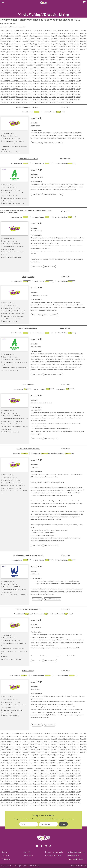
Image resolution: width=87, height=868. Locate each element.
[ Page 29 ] (25, 36)
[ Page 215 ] (61, 81)
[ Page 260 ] (20, 94)
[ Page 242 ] (36, 89)
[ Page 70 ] (61, 44)
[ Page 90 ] (32, 49)
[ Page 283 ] (44, 100)
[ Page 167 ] (77, 68)
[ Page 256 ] (69, 92)
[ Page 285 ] (61, 100)
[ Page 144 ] (53, 62)
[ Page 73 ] (83, 44)
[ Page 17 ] (25, 33)
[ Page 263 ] (44, 94)
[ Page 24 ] (76, 33)
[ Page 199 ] (12, 78)
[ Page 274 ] (53, 97)
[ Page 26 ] (3, 36)
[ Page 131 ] (28, 60)
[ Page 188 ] (4, 76)
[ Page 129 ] (12, 60)
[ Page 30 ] (32, 36)
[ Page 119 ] (12, 57)
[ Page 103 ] (43, 52)
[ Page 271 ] (28, 97)
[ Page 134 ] (53, 60)
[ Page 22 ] (61, 33)
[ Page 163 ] (44, 68)
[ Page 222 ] (36, 84)
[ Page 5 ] (28, 31)
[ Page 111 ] (28, 54)
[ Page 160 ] (20, 68)
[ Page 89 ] (25, 49)
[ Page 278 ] (4, 100)
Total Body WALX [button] (51, 315)
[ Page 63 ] (11, 44)
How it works (28, 856)
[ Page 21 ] (54, 33)
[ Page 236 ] (69, 86)
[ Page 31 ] (40, 36)
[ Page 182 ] (36, 73)
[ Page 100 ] (18, 52)
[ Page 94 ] (61, 49)
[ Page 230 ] (20, 86)
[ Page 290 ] (20, 102)
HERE (77, 20)
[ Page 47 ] (69, 39)
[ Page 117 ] (77, 54)
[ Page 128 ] (4, 60)
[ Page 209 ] (12, 81)
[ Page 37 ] (83, 36)
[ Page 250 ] (20, 92)
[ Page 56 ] (47, 41)
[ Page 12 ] (75, 31)
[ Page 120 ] (20, 57)
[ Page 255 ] (61, 92)
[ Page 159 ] (12, 68)
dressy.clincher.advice (14, 257)
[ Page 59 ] (69, 41)
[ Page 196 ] (69, 76)
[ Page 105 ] (59, 52)
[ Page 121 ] (28, 57)
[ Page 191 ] (28, 76)
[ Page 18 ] (32, 33)
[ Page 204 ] (53, 78)
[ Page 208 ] (4, 81)
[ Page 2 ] (9, 31)
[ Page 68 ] (47, 44)
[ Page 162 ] (36, 68)
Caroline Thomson (37, 177)
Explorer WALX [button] (50, 661)
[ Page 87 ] (11, 49)
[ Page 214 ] (53, 81)
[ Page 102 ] (35, 52)
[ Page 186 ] (69, 73)
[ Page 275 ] (61, 97)
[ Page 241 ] (28, 89)
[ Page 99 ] (11, 52)
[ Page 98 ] (3, 52)
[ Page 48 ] (76, 39)
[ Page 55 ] (40, 41)
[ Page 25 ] (83, 33)
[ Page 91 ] (40, 49)
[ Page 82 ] (61, 47)
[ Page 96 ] (76, 49)
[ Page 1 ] (3, 31)
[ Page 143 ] (44, 62)
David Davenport (36, 231)
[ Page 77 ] (25, 47)
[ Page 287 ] (77, 100)
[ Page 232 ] (36, 86)
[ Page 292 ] (36, 102)
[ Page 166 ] (69, 68)
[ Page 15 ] (11, 33)
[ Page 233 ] (44, 86)
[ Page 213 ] (44, 81)
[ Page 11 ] (68, 31)
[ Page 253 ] (44, 92)
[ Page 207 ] (77, 78)
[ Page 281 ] (28, 100)
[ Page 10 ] (61, 31)
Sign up (63, 824)
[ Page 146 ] (69, 62)
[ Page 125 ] (61, 57)
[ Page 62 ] (3, 44)
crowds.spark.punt (13, 716)
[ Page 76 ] (18, 47)
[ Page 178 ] (4, 73)
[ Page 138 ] (4, 62)
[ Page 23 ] (69, 33)
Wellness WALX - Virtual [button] (53, 143)
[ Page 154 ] (53, 65)
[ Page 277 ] (77, 97)
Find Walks (6, 859)
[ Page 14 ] (3, 33)
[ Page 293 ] (44, 102)
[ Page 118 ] (4, 57)
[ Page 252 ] (36, 92)
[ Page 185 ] (61, 73)
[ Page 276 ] (69, 97)
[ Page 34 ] (61, 36)
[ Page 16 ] (18, 33)
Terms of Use (24, 866)
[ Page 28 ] (18, 36)
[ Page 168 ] (4, 70)
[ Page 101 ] (26, 52)
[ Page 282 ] (36, 100)
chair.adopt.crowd (13, 432)
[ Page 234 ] (53, 86)
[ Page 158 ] (4, 68)
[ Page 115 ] (61, 54)
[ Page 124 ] (53, 57)
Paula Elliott (35, 467)
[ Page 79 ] (40, 47)
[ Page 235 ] (61, 86)
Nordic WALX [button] (49, 266)
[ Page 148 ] (4, 65)
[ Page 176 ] (69, 70)
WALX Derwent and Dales (39, 295)
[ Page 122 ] (36, 57)
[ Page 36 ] (76, 36)
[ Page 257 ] (77, 92)
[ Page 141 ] (28, 62)
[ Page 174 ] (53, 70)
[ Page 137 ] (77, 60)
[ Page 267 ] (77, 94)
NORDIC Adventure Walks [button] (53, 194)
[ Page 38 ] (3, 39)
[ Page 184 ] (53, 73)
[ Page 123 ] (44, 57)
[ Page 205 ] (61, 78)
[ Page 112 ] (36, 54)
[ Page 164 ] (53, 68)
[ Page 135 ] (61, 60)
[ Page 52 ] (18, 41)
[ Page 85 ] (83, 47)
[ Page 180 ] (20, 73)
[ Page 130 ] (20, 60)
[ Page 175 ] (61, 70)
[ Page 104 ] (51, 52)
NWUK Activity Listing (75, 859)
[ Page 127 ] (77, 57)
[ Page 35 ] (69, 36)
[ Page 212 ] (36, 81)
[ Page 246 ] (69, 89)
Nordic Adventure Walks (54, 852)
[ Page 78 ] (32, 47)
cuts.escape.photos (14, 152)
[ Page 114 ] (53, 54)
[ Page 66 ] (32, 44)
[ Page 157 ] (77, 65)
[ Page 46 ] (61, 39)
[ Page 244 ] (53, 89)
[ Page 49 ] (83, 39)
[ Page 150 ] (21, 65)
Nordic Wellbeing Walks (76, 852)
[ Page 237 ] (77, 86)
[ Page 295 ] (61, 102)
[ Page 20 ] (47, 33)
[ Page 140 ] (20, 62)
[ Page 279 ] (12, 100)
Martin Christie (36, 126)
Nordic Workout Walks (53, 856)
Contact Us (6, 856)
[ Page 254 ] (53, 92)
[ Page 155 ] (61, 65)
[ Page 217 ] (77, 81)
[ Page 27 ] (11, 36)
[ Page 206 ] (69, 78)
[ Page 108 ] (4, 54)
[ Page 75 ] (11, 47)
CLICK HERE (34, 254)
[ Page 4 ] (22, 31)
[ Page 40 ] (18, 39)
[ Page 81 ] (54, 47)
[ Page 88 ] (18, 49)
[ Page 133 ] (44, 60)
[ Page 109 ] (12, 54)
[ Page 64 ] (18, 44)
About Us (27, 852)
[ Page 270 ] (20, 97)
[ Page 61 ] (83, 41)
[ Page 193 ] (44, 76)
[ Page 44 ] (47, 39)
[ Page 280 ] (20, 100)
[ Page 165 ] (61, 68)
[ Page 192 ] (36, 76)
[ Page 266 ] (69, 94)
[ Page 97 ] (83, 49)
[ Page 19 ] (40, 33)
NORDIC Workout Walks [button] (53, 599)
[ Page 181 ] (28, 73)
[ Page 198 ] (4, 78)
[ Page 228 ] (4, 86)
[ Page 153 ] (45, 65)
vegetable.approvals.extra (16, 204)
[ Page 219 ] (12, 84)
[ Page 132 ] (36, 60)
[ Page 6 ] (35, 31)
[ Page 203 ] (44, 78)
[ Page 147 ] (77, 62)
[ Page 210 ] (20, 81)
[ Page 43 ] (40, 39)
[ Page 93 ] (54, 49)
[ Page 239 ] (12, 89)
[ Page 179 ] (12, 73)
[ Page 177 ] (77, 70)
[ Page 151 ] (29, 65)
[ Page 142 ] (36, 62)
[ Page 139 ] (12, 62)
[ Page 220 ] (20, 84)
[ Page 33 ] (54, 36)
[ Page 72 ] (76, 44)
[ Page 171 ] (28, 70)
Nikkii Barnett (35, 574)
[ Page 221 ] (28, 84)
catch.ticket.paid (13, 322)
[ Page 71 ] (69, 44)
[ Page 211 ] (28, 81)
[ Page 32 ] (47, 36)
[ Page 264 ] (53, 94)
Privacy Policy (10, 866)
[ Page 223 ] (44, 84)
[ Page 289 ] (12, 102)
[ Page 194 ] (53, 76)
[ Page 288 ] (4, 102)
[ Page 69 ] (54, 44)
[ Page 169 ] (12, 70)
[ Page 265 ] (61, 94)
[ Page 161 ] (28, 68)
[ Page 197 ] (77, 76)
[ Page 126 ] (69, 57)
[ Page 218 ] (4, 84)
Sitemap (5, 852)
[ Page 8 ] (47, 31)
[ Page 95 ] (69, 49)
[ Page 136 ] (69, 60)
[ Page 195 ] (61, 76)
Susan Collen (35, 689)
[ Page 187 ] (77, 73)
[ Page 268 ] (4, 97)
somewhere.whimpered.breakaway (12, 659)
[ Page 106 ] (67, 52)
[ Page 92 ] (47, 49)
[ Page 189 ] (12, 76)
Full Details (37, 143)
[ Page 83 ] (69, 47)
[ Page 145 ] (61, 62)
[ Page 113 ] (44, 54)
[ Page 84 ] (76, 47)
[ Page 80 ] (47, 47)
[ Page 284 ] (53, 100)
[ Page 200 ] (20, 78)
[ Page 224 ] (53, 84)
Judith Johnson (36, 628)
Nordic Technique (73, 856)
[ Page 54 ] (32, 41)
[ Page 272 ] (36, 97)
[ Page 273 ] (44, 97)
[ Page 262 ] (36, 94)
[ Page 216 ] (69, 81)
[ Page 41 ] (25, 39)
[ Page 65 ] (25, 44)
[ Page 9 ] (54, 31)
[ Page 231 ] (28, 86)
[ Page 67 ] (40, 44)
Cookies (17, 866)
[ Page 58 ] (61, 41)
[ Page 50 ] (3, 41)
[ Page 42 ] (32, 39)
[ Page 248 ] (4, 92)
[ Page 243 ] (44, 89)
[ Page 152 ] (37, 65)
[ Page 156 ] (69, 65)
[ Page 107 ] (75, 52)
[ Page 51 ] (11, 41)
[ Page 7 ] (41, 31)
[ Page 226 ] (69, 84)
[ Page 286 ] (69, 100)
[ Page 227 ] (77, 84)
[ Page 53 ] (25, 41)
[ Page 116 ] (69, 54)
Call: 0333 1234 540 (34, 866)
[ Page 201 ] (28, 78)
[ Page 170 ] (20, 70)
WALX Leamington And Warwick (41, 403)
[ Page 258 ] (4, 94)
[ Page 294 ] (53, 102)
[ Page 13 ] (82, 31)
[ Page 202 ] (36, 78)
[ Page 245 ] (61, 89)
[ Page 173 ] (44, 70)
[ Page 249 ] (12, 92)
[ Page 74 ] (3, 47)
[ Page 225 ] (61, 84)
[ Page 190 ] (20, 76)
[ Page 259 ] (12, 94)
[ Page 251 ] (28, 92)
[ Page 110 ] (20, 54)
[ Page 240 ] (20, 89)
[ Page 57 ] (54, 41)
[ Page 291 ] (28, 102)
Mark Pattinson (36, 347)
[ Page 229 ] (12, 86)
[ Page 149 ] (12, 65)
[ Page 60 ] (76, 41)
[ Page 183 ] (44, 73)
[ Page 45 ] (54, 39)
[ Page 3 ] (16, 31)
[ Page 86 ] (3, 49)
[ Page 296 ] (69, 102)
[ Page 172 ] (36, 70)
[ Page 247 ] (77, 89)
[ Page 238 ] (4, 89)
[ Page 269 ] (12, 97)
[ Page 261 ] (28, 94)
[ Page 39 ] (11, 39)
